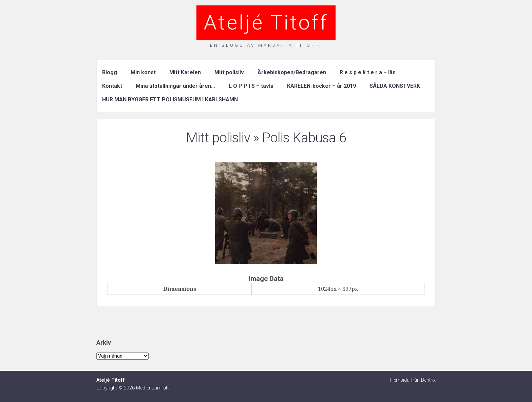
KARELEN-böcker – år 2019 (321, 86)
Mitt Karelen (185, 72)
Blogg (110, 72)
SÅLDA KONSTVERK (395, 86)
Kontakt (112, 86)
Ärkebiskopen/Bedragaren (292, 72)
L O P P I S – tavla (251, 86)
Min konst (143, 72)
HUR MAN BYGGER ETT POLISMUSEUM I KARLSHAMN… (172, 99)
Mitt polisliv (229, 72)
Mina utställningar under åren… (175, 86)
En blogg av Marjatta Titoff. (266, 45)
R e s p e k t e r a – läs (368, 72)
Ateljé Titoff (266, 23)
